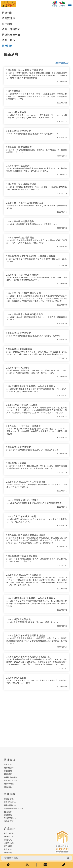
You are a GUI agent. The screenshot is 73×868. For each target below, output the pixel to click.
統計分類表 (8, 40)
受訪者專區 (9, 799)
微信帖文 (8, 840)
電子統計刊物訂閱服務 (14, 809)
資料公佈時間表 (11, 29)
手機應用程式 (10, 818)
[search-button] (68, 858)
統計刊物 (7, 13)
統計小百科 (9, 833)
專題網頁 (7, 24)
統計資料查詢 (10, 802)
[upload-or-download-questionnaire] (62, 3)
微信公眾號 (9, 821)
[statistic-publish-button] (55, 3)
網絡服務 (8, 815)
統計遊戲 (8, 853)
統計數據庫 (8, 18)
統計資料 (8, 764)
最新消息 (7, 46)
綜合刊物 (8, 771)
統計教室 (8, 849)
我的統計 (8, 812)
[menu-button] (70, 4)
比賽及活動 (9, 843)
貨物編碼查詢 (10, 805)
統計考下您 (9, 837)
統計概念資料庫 (11, 35)
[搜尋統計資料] (33, 858)
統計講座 (8, 846)
